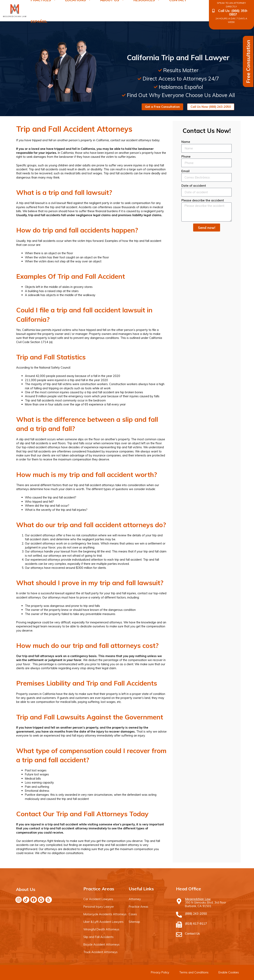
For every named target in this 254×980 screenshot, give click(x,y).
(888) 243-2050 (196, 914)
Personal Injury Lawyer (99, 907)
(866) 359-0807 (239, 12)
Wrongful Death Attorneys (101, 929)
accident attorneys (43, 535)
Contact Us (192, 933)
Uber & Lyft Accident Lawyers (103, 922)
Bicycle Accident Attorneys (101, 944)
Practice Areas (138, 907)
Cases (133, 914)
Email (185, 171)
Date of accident (194, 186)
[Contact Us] (179, 935)
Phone (186, 156)
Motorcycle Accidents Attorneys (105, 914)
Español (39, 21)
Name (186, 142)
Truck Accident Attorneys (100, 952)
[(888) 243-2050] (179, 915)
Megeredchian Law (198, 899)
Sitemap (134, 922)
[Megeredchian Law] (179, 901)
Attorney (135, 899)
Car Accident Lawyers (98, 899)
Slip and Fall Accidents (98, 937)
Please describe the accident (203, 200)
